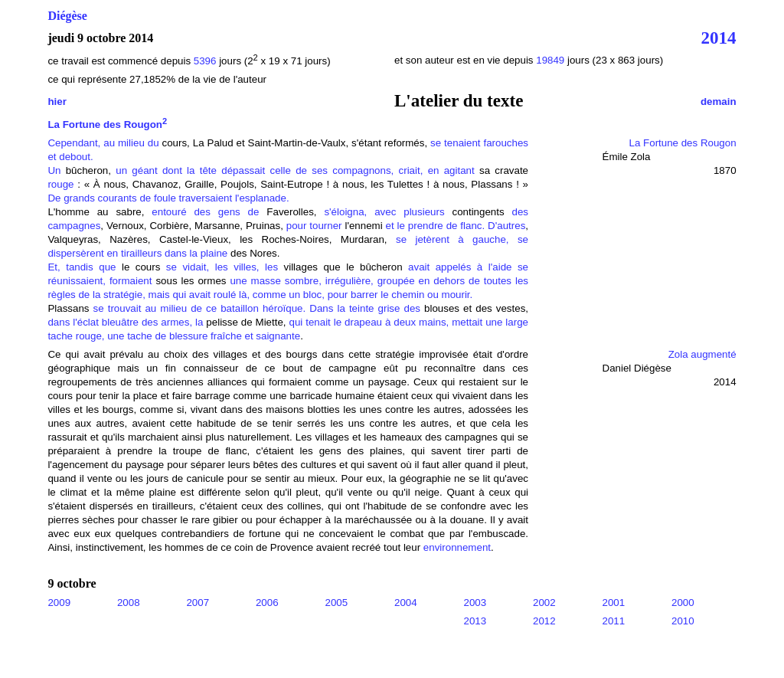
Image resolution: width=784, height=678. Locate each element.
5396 (205, 61)
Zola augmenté (702, 354)
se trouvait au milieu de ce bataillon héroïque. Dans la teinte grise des (257, 308)
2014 (719, 38)
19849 (552, 60)
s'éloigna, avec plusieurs (385, 212)
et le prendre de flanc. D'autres (454, 226)
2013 (475, 621)
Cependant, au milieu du (103, 143)
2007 (198, 603)
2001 (614, 603)
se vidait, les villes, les (219, 267)
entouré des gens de (205, 212)
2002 (544, 603)
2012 (544, 621)
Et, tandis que (85, 267)
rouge (60, 184)
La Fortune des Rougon (107, 124)
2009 (59, 603)
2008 (129, 603)
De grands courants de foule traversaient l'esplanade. (168, 198)
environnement (457, 547)
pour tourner (316, 226)
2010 (683, 621)
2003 (475, 603)
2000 (683, 603)
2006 (267, 603)
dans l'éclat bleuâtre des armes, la (125, 322)
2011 (614, 621)
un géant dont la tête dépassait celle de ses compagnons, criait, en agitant (295, 170)
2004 (406, 603)
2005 (336, 603)
